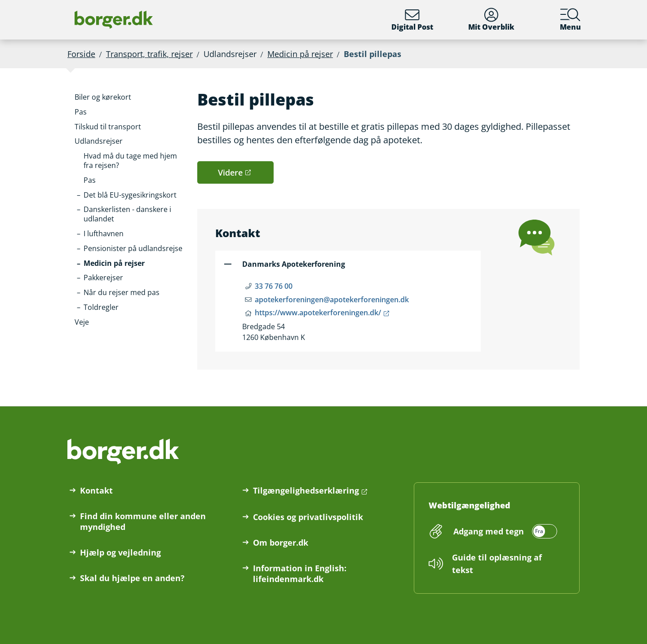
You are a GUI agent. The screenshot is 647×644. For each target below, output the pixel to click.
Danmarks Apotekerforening (294, 264)
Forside (81, 54)
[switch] (504, 531)
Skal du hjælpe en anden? (132, 578)
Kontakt (96, 490)
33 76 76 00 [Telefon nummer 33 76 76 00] (274, 286)
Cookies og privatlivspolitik (308, 517)
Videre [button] (230, 172)
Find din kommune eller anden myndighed (143, 521)
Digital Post (412, 20)
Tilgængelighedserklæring (306, 490)
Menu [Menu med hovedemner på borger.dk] (570, 20)
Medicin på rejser (300, 54)
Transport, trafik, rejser (149, 54)
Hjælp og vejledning (120, 552)
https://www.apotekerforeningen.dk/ (318, 313)
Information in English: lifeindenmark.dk (300, 573)
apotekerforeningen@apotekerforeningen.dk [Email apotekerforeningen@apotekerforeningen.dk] (332, 300)
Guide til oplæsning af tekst (497, 564)
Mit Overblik (491, 20)
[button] (103, 97)
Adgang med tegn (489, 531)
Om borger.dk (281, 543)
